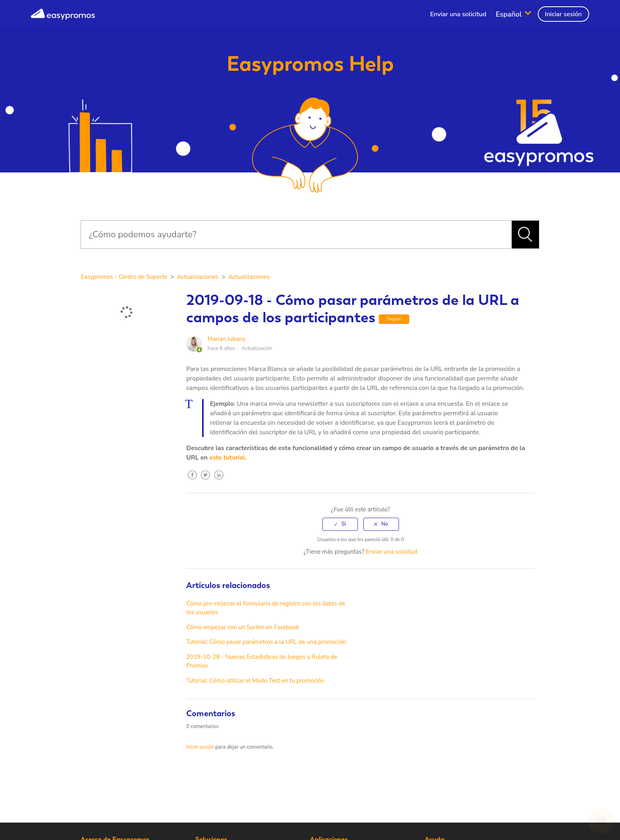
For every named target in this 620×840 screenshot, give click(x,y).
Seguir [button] (394, 319)
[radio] (340, 524)
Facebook (192, 481)
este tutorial (227, 458)
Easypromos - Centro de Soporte (124, 277)
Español (510, 14)
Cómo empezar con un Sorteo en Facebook (243, 627)
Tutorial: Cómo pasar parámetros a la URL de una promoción (266, 642)
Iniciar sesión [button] (563, 14)
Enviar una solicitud (458, 14)
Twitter (206, 481)
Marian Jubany (227, 339)
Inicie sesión (200, 747)
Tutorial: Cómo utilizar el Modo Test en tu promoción (255, 681)
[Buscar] (296, 235)
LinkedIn (219, 481)
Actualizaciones (198, 277)
